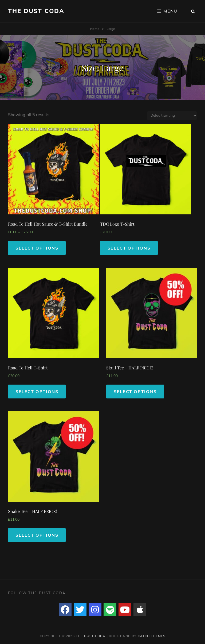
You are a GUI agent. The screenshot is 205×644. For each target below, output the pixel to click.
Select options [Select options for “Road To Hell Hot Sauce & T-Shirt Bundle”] (37, 248)
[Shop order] (172, 116)
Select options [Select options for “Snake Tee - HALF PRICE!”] (37, 535)
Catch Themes (151, 636)
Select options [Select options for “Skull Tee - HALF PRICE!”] (135, 392)
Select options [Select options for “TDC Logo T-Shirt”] (129, 248)
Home (95, 29)
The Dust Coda (36, 11)
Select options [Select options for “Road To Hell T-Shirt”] (37, 392)
